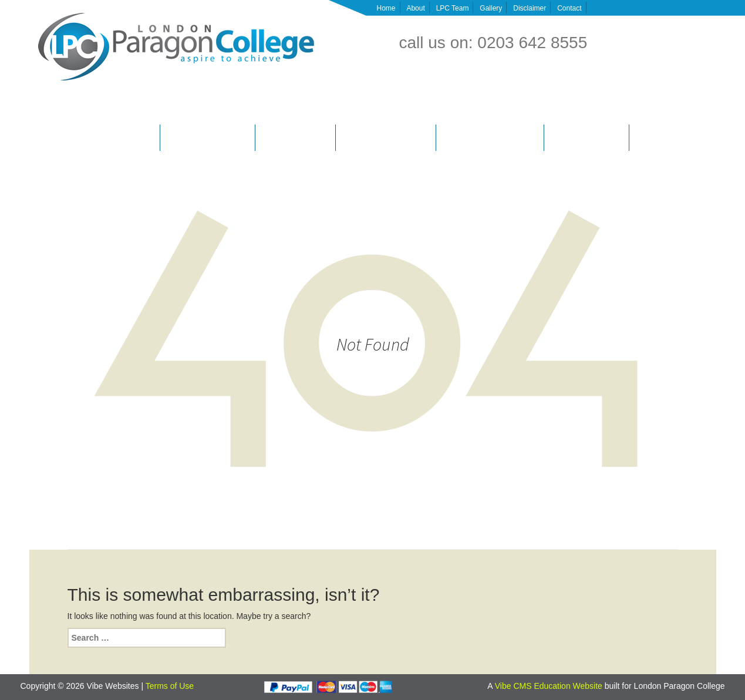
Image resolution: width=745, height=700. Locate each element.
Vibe (504, 686)
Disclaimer (530, 8)
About (415, 8)
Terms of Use (170, 686)
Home (386, 8)
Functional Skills (661, 137)
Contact (569, 8)
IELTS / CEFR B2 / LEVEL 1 (386, 137)
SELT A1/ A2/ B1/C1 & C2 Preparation (95, 137)
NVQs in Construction (295, 137)
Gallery (491, 8)
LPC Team (453, 8)
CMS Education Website (557, 686)
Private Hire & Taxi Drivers (208, 137)
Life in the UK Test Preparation (491, 137)
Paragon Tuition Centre (587, 137)
